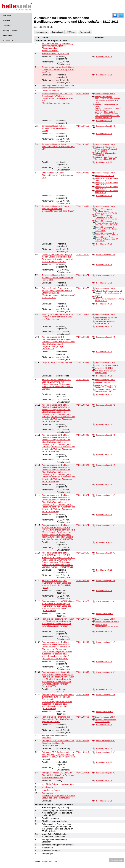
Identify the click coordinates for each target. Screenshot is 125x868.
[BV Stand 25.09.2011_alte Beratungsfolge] (93, 389)
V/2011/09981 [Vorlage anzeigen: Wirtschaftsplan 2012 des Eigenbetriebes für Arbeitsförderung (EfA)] (83, 173)
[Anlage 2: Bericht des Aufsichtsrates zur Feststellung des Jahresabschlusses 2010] (93, 97)
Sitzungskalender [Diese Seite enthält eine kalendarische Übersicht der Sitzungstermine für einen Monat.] (11, 30)
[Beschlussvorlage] (93, 94)
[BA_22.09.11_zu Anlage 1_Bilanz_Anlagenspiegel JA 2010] (93, 237)
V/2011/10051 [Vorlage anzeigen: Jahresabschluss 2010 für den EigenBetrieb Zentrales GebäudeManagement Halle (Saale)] (83, 206)
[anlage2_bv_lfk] (93, 368)
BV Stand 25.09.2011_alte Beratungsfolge (106, 390)
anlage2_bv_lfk (104, 368)
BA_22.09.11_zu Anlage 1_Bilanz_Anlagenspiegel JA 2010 (106, 239)
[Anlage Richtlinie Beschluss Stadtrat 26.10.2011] (93, 385)
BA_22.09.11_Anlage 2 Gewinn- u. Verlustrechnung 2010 (106, 229)
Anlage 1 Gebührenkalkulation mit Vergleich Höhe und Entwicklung (109, 293)
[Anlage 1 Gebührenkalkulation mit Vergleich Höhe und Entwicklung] (93, 291)
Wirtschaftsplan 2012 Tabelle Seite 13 (107, 183)
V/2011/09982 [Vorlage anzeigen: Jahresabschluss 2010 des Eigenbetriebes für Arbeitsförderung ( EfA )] (83, 144)
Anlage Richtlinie (104, 382)
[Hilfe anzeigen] (121, 15)
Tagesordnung (57, 32)
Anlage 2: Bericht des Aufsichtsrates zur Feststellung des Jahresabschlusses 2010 (107, 99)
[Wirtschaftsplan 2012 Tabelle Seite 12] (93, 179)
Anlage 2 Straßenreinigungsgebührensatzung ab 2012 (109, 299)
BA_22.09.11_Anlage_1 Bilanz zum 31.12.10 (106, 234)
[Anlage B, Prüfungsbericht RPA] (93, 153)
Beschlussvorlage (105, 94)
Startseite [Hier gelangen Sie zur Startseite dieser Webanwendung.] (7, 15)
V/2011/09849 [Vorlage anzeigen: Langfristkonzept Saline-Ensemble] (83, 362)
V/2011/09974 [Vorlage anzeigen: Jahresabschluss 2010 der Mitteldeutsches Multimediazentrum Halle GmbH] (83, 275)
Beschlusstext (104, 57)
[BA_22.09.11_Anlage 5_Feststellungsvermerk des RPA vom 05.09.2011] (93, 221)
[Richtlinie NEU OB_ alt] (93, 622)
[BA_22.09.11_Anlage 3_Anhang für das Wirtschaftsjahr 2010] (93, 209)
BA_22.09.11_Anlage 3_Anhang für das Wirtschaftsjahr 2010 (106, 211)
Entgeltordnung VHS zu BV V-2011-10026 (107, 318)
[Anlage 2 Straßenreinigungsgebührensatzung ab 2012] (93, 297)
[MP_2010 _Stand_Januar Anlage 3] (93, 371)
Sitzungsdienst (47, 861)
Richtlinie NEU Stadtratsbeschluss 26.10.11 (106, 626)
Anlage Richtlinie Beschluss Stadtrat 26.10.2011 (106, 386)
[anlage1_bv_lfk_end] (93, 365)
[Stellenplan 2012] (93, 176)
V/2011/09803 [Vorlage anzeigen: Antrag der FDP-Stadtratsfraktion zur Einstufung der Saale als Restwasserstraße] (83, 741)
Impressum (8, 40)
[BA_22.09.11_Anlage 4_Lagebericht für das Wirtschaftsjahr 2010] (93, 215)
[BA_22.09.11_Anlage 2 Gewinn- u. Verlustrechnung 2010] (93, 227)
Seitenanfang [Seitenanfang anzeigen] (116, 860)
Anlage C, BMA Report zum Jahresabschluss (106, 158)
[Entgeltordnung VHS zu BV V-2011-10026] (93, 317)
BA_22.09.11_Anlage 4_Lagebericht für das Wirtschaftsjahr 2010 (106, 217)
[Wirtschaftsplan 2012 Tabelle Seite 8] (93, 187)
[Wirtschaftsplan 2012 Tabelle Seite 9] (93, 191)
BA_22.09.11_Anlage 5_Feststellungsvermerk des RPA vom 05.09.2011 (106, 223)
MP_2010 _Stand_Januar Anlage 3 (105, 372)
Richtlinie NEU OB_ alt (107, 622)
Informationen (42, 32)
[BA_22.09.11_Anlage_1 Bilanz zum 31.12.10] (93, 233)
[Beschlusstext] (93, 57)
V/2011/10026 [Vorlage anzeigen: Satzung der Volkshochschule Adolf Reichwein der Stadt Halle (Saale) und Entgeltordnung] (83, 314)
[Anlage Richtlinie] (93, 383)
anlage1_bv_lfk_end (106, 365)
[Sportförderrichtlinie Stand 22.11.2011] (93, 720)
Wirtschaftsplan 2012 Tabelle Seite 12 (107, 179)
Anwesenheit (85, 32)
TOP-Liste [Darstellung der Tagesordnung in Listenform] (71, 32)
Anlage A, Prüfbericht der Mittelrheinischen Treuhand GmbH (106, 149)
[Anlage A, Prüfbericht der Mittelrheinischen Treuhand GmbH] (93, 147)
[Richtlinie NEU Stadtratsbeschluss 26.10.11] (93, 625)
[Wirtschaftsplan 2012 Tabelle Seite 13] (93, 183)
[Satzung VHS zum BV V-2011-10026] (93, 322)
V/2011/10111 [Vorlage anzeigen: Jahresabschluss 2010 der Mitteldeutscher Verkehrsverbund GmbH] (83, 126)
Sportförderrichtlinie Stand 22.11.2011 (105, 721)
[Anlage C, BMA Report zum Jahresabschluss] (93, 157)
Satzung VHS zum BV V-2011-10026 (105, 322)
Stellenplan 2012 (104, 176)
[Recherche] (115, 15)
